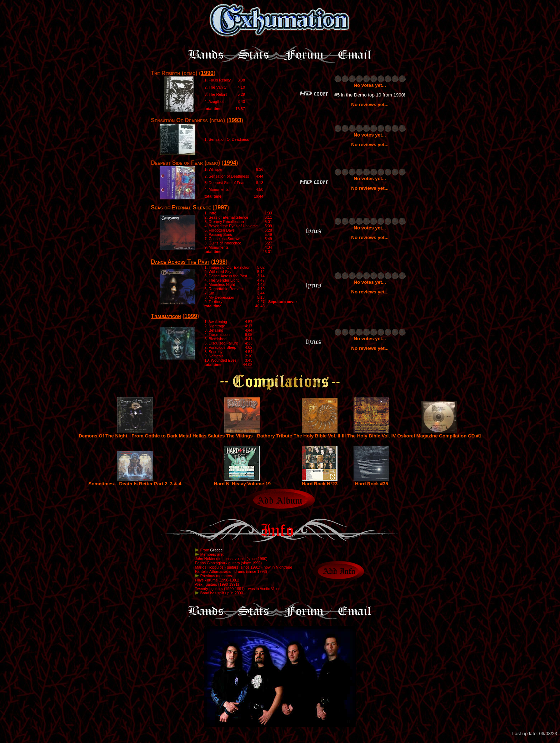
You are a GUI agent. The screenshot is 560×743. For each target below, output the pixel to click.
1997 (221, 207)
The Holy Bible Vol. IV (371, 434)
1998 (219, 262)
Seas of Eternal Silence (181, 207)
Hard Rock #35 (371, 482)
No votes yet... (370, 85)
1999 (191, 316)
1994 (230, 163)
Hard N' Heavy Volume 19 (242, 482)
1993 (235, 120)
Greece (217, 550)
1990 (207, 73)
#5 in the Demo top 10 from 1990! (370, 95)
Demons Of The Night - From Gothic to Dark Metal (135, 434)
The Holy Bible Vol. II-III (320, 434)
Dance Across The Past (180, 262)
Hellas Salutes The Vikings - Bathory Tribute (242, 434)
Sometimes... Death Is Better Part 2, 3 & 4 (135, 482)
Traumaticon (166, 316)
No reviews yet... (370, 105)
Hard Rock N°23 (320, 482)
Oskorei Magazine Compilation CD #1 (439, 434)
